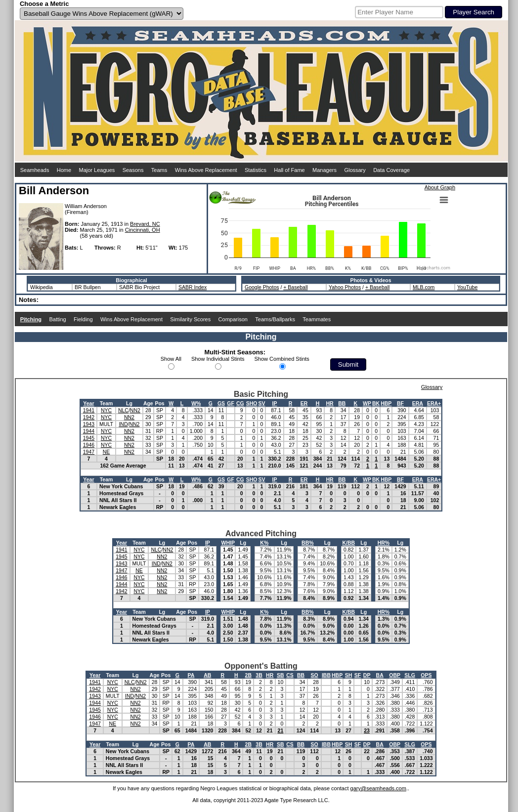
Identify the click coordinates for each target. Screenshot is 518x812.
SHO (252, 403)
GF (231, 403)
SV (261, 403)
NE (107, 452)
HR (330, 403)
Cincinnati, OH (143, 230)
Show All (171, 359)
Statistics (256, 170)
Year (88, 403)
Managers (324, 170)
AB (207, 675)
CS (290, 675)
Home (64, 170)
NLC (123, 410)
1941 (89, 410)
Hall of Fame (289, 170)
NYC (106, 410)
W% (196, 403)
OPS (426, 675)
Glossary (355, 170)
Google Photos (262, 287)
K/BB (348, 543)
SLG (410, 675)
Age (148, 403)
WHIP (228, 543)
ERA (418, 403)
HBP (386, 403)
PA (191, 675)
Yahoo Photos (345, 287)
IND (123, 424)
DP (367, 675)
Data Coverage (391, 170)
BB (342, 403)
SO (315, 675)
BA (380, 675)
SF (358, 675)
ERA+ (434, 403)
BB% (308, 543)
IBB (326, 675)
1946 (89, 445)
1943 (89, 424)
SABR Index (193, 287)
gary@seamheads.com (378, 788)
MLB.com (424, 287)
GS (221, 403)
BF (400, 403)
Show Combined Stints (282, 359)
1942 (89, 417)
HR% (384, 543)
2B (248, 675)
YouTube (467, 287)
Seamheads (35, 170)
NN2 (135, 410)
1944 (89, 431)
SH (349, 675)
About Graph (440, 187)
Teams (159, 170)
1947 (89, 452)
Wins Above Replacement (206, 170)
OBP (395, 675)
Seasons (133, 170)
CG (240, 403)
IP (275, 403)
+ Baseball (295, 287)
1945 (89, 438)
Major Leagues (97, 170)
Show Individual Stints (218, 359)
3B (259, 675)
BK (376, 403)
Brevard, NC (145, 224)
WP (367, 403)
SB (281, 675)
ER (304, 403)
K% (264, 543)
